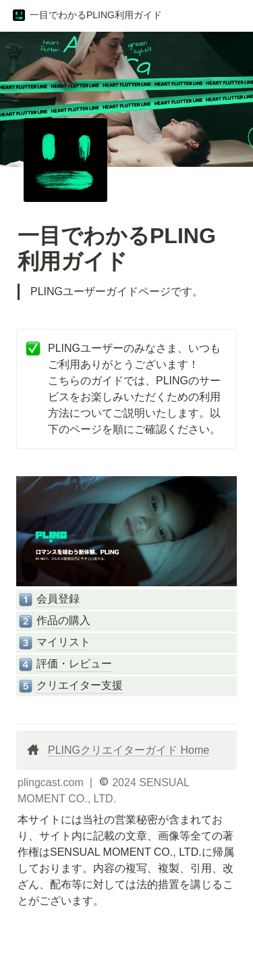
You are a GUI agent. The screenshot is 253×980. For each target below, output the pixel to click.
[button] (87, 16)
